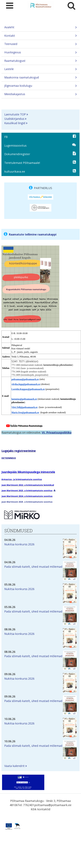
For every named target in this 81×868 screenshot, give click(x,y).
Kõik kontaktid (41, 809)
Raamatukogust (41, 62)
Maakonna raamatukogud (41, 78)
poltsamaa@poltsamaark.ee (53, 805)
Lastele (41, 70)
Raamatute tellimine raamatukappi (33, 234)
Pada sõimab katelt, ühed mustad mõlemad (33, 567)
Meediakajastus (41, 95)
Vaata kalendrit (14, 766)
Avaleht (41, 28)
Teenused (41, 45)
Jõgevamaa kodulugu (41, 87)
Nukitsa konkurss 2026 (19, 544)
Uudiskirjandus (14, 119)
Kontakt (41, 37)
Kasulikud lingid (15, 123)
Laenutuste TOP (15, 114)
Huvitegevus (41, 53)
